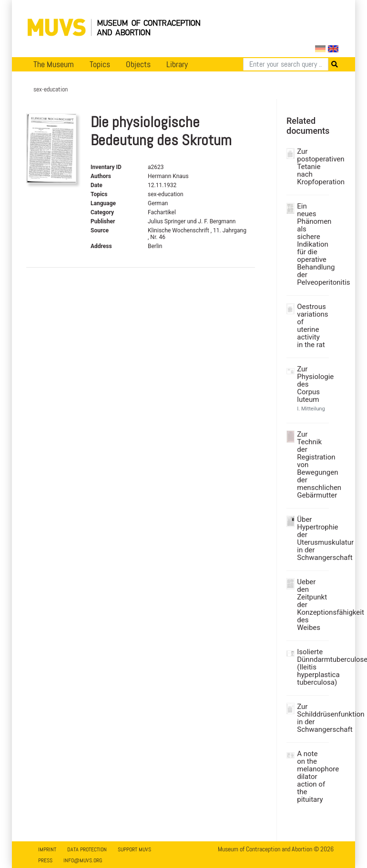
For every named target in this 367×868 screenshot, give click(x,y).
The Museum (54, 64)
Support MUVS (134, 849)
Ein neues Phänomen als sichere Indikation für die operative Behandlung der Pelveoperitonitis (312, 244)
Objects (138, 64)
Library (177, 64)
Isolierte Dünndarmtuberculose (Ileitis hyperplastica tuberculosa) (312, 667)
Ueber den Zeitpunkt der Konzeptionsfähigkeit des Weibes (312, 605)
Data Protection (87, 849)
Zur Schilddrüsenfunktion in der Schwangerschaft (312, 718)
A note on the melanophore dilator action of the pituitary (312, 777)
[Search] (286, 64)
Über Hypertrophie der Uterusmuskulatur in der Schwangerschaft (312, 539)
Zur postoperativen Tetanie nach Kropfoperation (312, 167)
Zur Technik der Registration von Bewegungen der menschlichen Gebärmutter (312, 465)
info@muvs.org (83, 860)
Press (45, 860)
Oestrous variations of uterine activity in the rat (312, 326)
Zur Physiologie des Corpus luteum (312, 384)
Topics (100, 64)
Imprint (47, 849)
